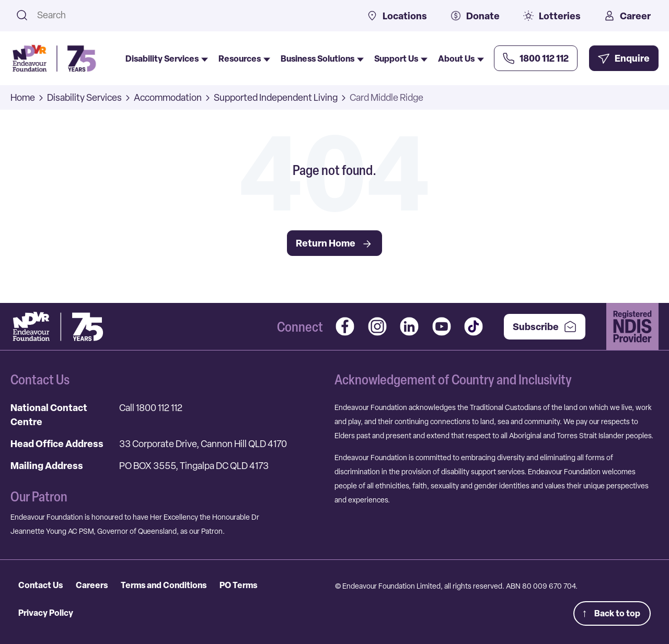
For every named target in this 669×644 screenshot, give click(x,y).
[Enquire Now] (624, 58)
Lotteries (552, 16)
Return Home (334, 243)
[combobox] (188, 15)
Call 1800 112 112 (151, 408)
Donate (475, 16)
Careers (92, 585)
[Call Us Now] (536, 58)
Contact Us (41, 585)
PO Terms (238, 585)
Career (627, 16)
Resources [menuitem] (244, 58)
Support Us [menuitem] (401, 58)
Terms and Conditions (164, 585)
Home (23, 97)
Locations (397, 16)
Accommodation (168, 97)
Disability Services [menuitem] (167, 58)
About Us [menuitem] (461, 58)
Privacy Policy (46, 613)
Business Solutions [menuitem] (322, 58)
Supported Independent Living (276, 97)
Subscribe (545, 327)
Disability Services (84, 97)
